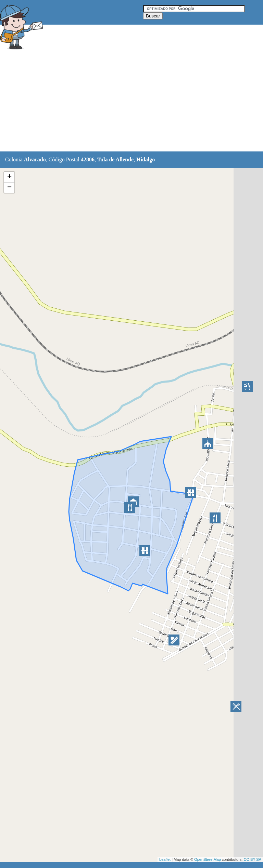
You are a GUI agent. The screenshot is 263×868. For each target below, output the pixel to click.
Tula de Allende (115, 159)
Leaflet (165, 859)
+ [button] (9, 177)
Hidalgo (146, 159)
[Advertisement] (125, 102)
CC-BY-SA (252, 859)
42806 (88, 159)
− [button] (9, 188)
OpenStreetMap (208, 859)
